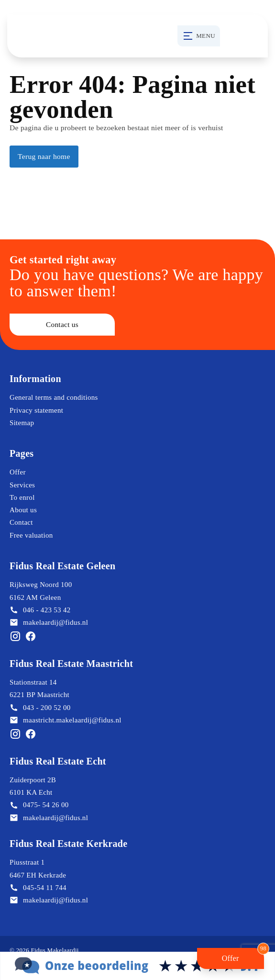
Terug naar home (44, 156)
